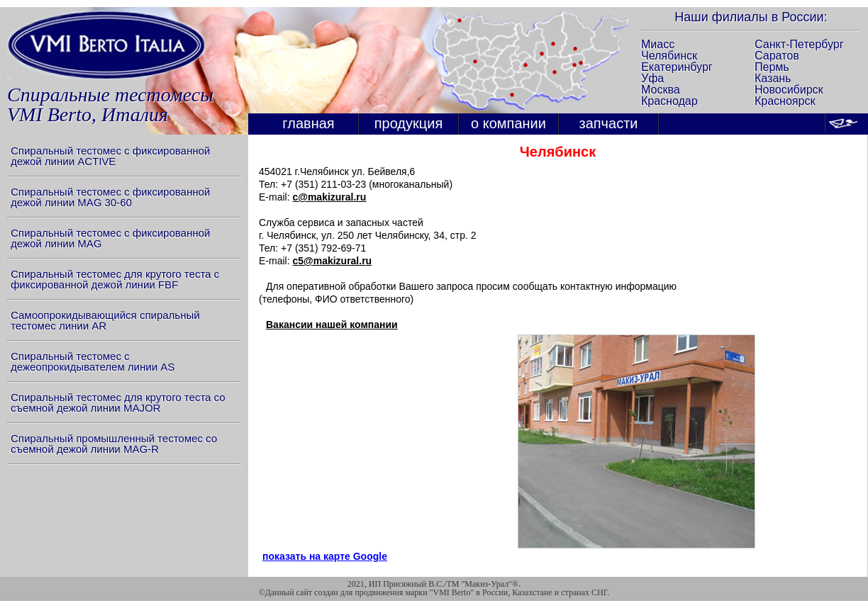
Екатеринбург (677, 67)
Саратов (777, 56)
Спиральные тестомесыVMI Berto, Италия (110, 105)
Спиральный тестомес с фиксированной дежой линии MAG (110, 238)
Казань (773, 78)
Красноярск (785, 101)
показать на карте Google (325, 556)
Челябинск (669, 56)
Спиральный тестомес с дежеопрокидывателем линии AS (93, 361)
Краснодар (669, 101)
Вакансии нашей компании (332, 325)
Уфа (652, 78)
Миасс (658, 44)
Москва (661, 90)
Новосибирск (789, 90)
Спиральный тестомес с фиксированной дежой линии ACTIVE (110, 156)
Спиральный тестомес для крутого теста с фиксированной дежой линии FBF (115, 279)
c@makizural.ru (329, 197)
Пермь (772, 67)
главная (308, 123)
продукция (409, 123)
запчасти (609, 123)
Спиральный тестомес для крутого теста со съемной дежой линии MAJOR (118, 402)
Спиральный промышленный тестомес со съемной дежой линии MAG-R (114, 444)
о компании (508, 123)
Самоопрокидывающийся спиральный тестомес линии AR (105, 320)
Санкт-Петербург (799, 44)
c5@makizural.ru (332, 261)
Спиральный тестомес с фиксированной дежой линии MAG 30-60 (110, 197)
